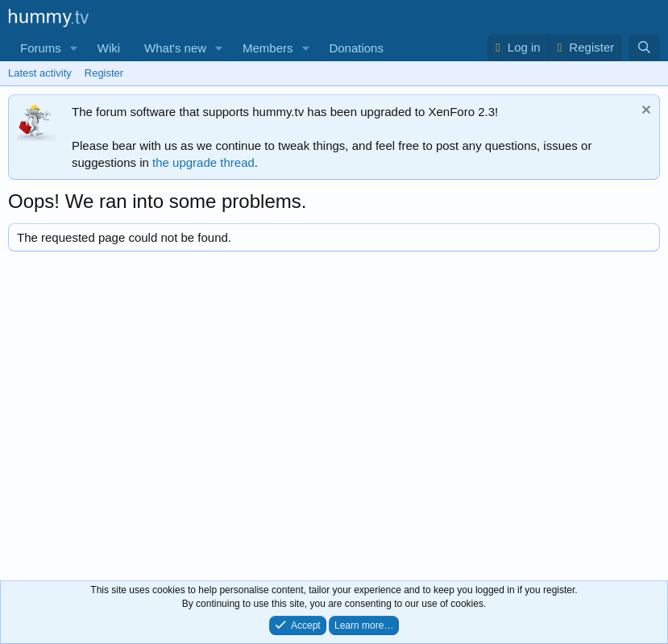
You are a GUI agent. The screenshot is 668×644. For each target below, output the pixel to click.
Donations (356, 48)
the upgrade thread (203, 162)
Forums (41, 48)
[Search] (644, 47)
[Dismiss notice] (644, 112)
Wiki (109, 48)
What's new (175, 48)
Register (104, 73)
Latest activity (40, 73)
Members (268, 48)
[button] (74, 48)
